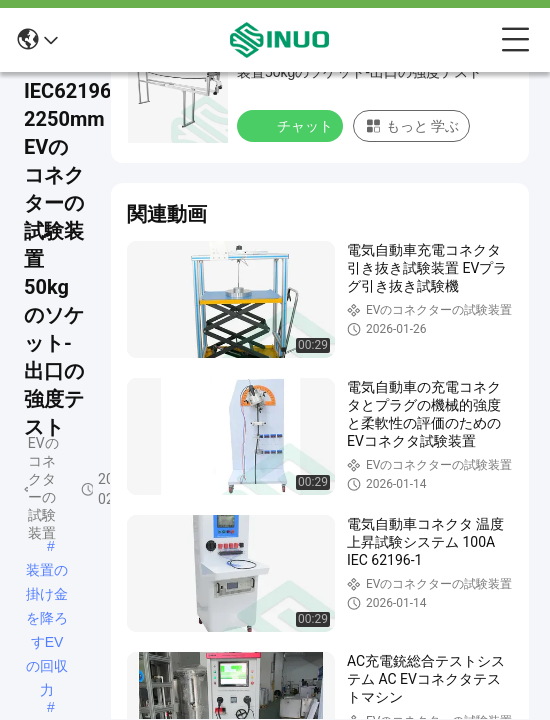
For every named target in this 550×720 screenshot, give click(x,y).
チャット (292, 125)
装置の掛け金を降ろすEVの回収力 (47, 572)
